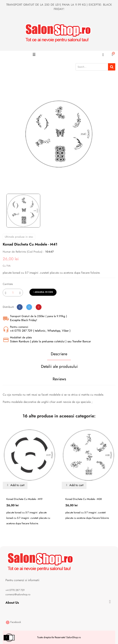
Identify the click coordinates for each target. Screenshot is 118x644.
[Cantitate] (13, 293)
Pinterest (39, 307)
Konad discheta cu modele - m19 (24, 499)
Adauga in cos (43, 292)
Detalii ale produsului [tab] (59, 366)
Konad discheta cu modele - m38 (84, 499)
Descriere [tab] (59, 354)
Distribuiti (20, 307)
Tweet (29, 307)
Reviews (59, 379)
